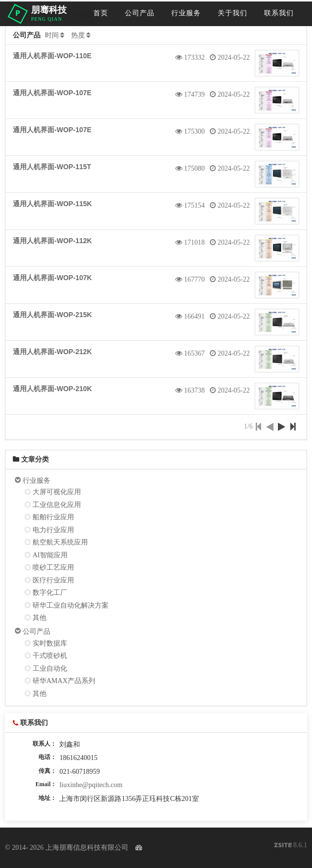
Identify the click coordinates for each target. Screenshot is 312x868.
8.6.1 (291, 846)
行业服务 (186, 13)
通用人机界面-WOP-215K (52, 315)
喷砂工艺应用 (53, 567)
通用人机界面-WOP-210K (52, 389)
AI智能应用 (50, 555)
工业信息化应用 (57, 505)
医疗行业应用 (53, 580)
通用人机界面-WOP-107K (52, 278)
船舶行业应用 (53, 517)
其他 (39, 618)
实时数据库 (50, 643)
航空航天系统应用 (60, 542)
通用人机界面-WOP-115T (52, 167)
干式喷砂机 (50, 656)
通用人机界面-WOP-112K (52, 241)
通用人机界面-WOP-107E (52, 93)
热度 (78, 35)
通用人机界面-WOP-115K (52, 204)
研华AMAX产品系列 (64, 681)
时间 (52, 35)
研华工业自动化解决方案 (71, 605)
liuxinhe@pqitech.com (91, 785)
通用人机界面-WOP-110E (52, 56)
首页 (101, 13)
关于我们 (233, 13)
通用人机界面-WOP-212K (52, 352)
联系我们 (279, 13)
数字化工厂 (50, 593)
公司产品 (140, 13)
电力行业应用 (53, 530)
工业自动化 (50, 669)
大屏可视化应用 (57, 492)
